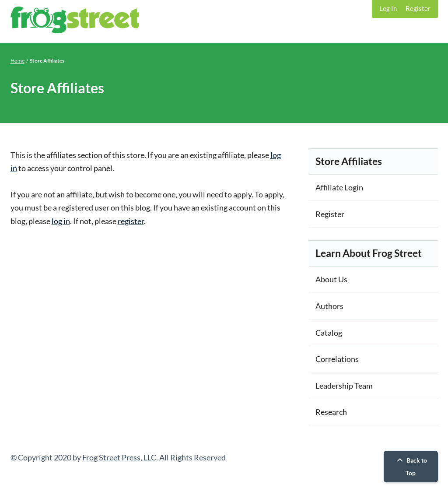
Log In (388, 8)
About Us (331, 279)
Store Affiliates (349, 161)
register (131, 221)
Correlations (337, 359)
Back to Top (411, 467)
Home (17, 61)
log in (61, 221)
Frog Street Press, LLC (119, 457)
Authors (329, 306)
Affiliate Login (339, 187)
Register (418, 8)
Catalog (329, 333)
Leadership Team (344, 386)
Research (331, 412)
